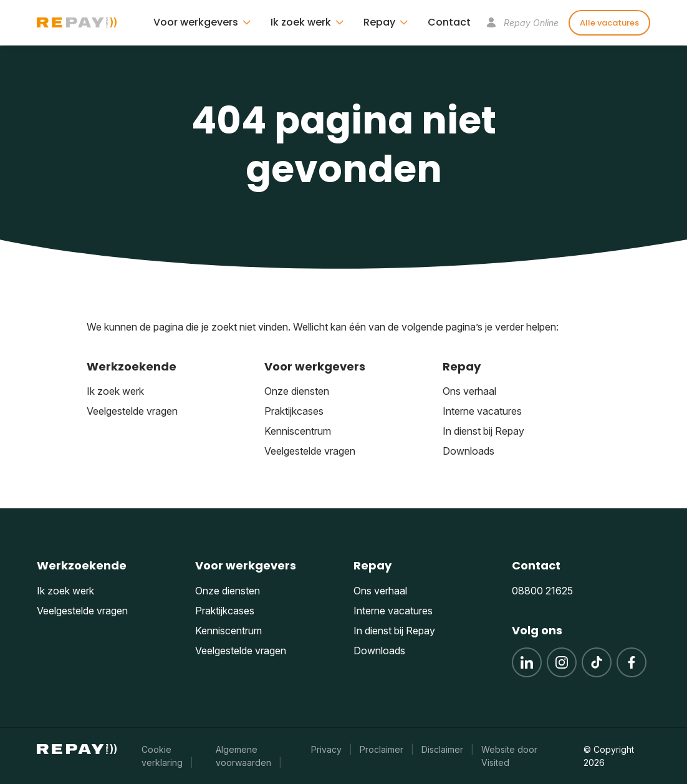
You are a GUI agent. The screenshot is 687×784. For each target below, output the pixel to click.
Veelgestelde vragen (132, 411)
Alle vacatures (609, 23)
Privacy (326, 749)
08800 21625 (542, 591)
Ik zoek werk (115, 391)
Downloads (468, 451)
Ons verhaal (469, 391)
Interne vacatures (482, 411)
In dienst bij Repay (483, 431)
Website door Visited (509, 756)
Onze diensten (297, 391)
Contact (449, 22)
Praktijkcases (294, 411)
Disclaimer (442, 749)
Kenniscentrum (298, 431)
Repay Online (522, 23)
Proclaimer (382, 749)
